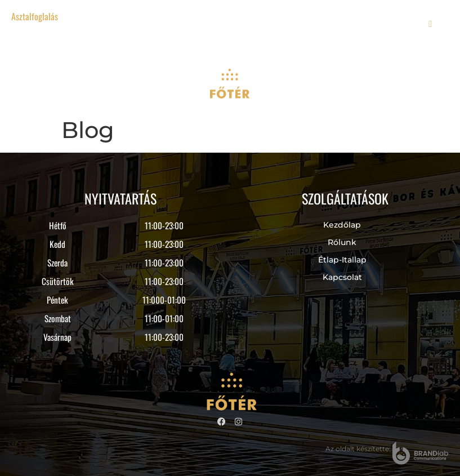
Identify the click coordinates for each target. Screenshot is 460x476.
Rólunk (342, 242)
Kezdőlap (342, 225)
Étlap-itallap (342, 260)
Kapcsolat (342, 277)
